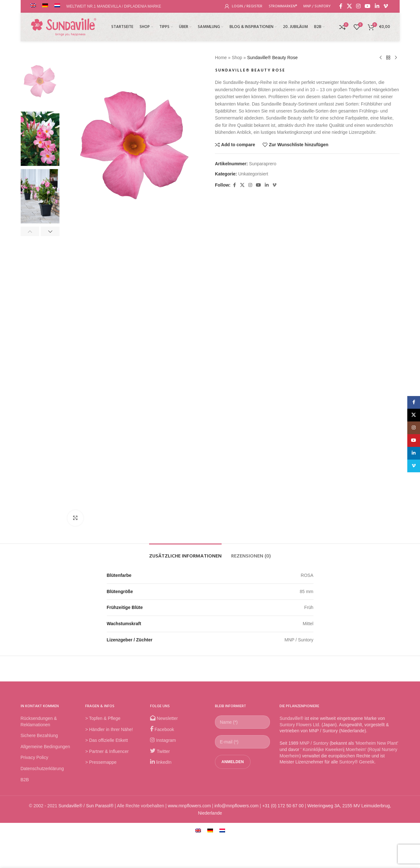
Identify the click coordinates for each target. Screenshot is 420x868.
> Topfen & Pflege (103, 718)
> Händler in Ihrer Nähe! (109, 729)
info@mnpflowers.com (237, 806)
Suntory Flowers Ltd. (300, 725)
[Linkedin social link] (377, 6)
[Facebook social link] (341, 6)
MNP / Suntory (314, 743)
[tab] (185, 553)
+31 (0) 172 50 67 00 (283, 806)
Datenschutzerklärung (42, 769)
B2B (25, 780)
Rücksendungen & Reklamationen (39, 721)
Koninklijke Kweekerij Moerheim (334, 749)
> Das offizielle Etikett (107, 740)
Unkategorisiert (253, 174)
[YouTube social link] (368, 6)
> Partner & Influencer (107, 751)
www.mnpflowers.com (189, 806)
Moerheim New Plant (377, 743)
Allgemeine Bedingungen (45, 747)
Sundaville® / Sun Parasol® (86, 806)
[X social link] (349, 6)
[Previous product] (381, 58)
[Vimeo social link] (386, 6)
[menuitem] (198, 830)
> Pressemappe (101, 762)
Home (221, 58)
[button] (30, 231)
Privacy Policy (34, 757)
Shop (237, 58)
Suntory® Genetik (357, 762)
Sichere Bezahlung (39, 735)
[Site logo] (64, 27)
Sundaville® (291, 718)
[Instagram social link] (358, 6)
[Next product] (396, 58)
